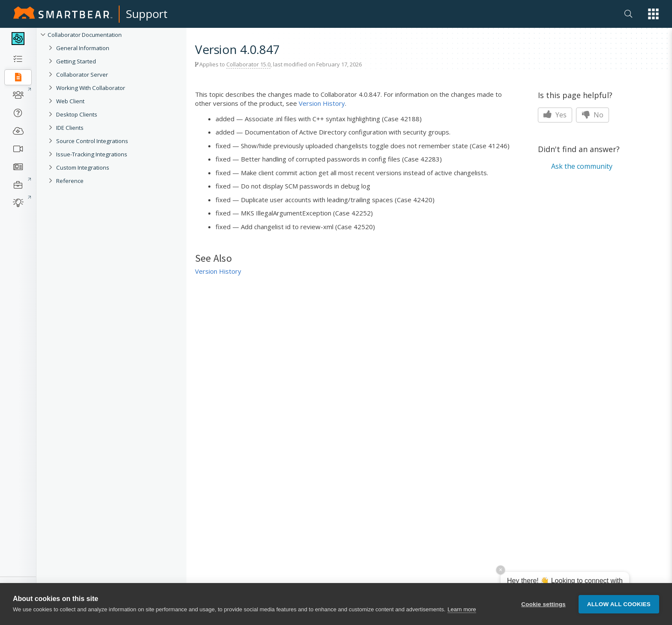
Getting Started (76, 61)
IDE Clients (70, 128)
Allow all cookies (619, 604)
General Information (83, 48)
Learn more (462, 609)
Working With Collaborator (91, 88)
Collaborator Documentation (85, 35)
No (592, 115)
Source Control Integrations (92, 141)
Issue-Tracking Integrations (92, 154)
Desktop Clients (77, 114)
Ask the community (582, 166)
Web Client (70, 101)
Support (147, 14)
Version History (322, 103)
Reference (70, 181)
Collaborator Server (82, 75)
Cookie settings (543, 604)
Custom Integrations (83, 167)
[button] (653, 14)
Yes (555, 115)
